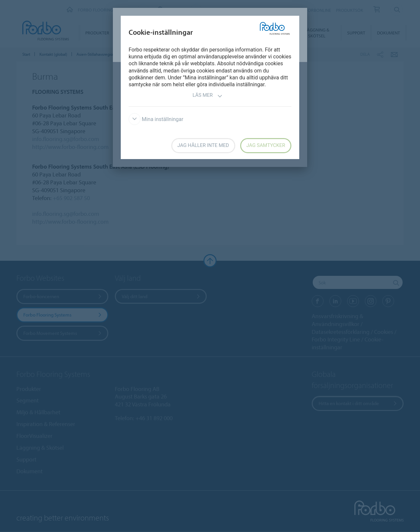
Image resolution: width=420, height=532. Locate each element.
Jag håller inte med (203, 145)
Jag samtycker (266, 145)
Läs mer (208, 96)
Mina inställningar (156, 119)
